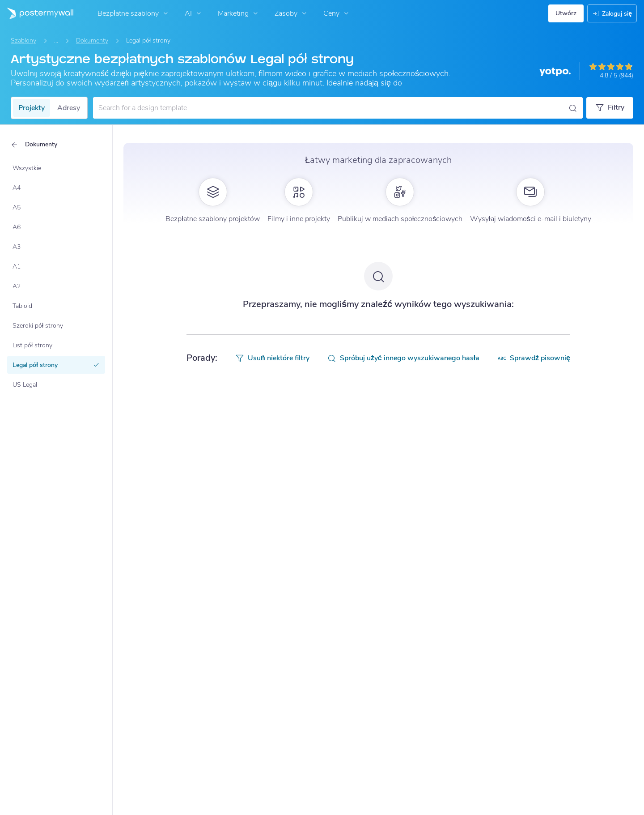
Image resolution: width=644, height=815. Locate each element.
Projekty (32, 108)
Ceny (337, 13)
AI (194, 13)
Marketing (239, 13)
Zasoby (292, 13)
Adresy (69, 108)
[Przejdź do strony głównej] (37, 13)
